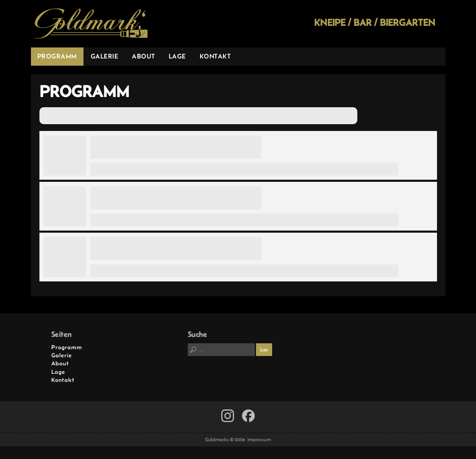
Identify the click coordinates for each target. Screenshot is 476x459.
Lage (177, 56)
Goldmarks (91, 24)
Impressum (259, 440)
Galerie (105, 56)
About (143, 56)
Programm (57, 56)
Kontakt (215, 56)
